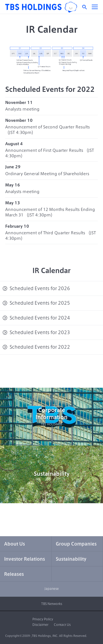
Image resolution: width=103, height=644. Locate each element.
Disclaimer (40, 625)
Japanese (52, 589)
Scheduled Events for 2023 (40, 332)
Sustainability (52, 474)
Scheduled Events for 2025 (40, 303)
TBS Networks (52, 604)
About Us (15, 544)
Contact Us (62, 625)
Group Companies (76, 544)
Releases (14, 574)
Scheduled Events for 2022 (40, 347)
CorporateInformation (51, 417)
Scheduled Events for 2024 (40, 318)
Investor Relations (25, 559)
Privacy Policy (43, 619)
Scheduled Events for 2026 (40, 288)
